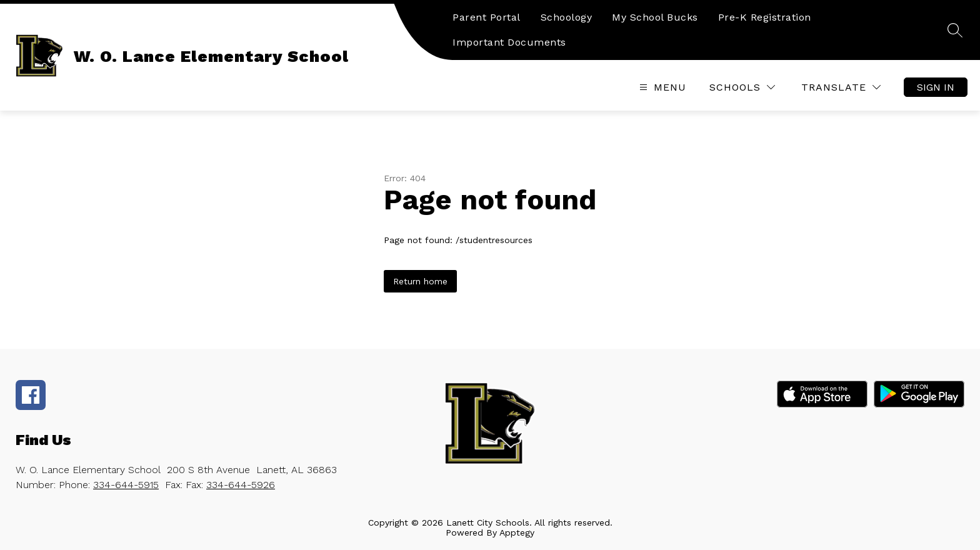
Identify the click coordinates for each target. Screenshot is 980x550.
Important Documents (509, 42)
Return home (420, 281)
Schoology (567, 17)
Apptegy (517, 532)
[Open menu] (661, 87)
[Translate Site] (841, 87)
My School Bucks (655, 17)
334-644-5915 (126, 485)
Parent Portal (487, 17)
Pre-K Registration (765, 17)
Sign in (936, 87)
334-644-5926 (241, 485)
